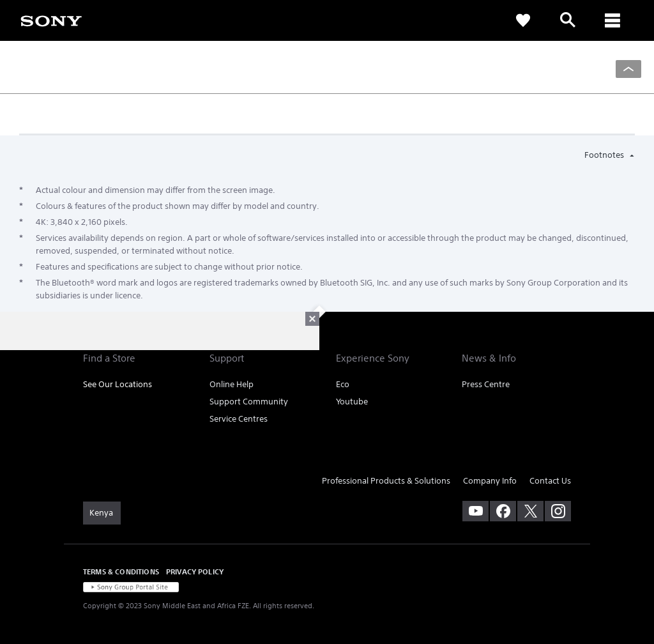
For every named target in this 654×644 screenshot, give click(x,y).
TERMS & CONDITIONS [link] (121, 571)
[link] (51, 20)
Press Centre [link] (486, 384)
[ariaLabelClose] (612, 20)
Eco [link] (343, 384)
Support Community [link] (249, 402)
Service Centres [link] (239, 419)
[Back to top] (628, 69)
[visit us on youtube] (475, 511)
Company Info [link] (490, 481)
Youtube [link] (352, 402)
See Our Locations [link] (118, 384)
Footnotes (605, 155)
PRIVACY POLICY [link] (195, 571)
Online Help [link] (232, 384)
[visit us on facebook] (503, 511)
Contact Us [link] (550, 481)
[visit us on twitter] (530, 511)
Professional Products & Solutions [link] (386, 481)
